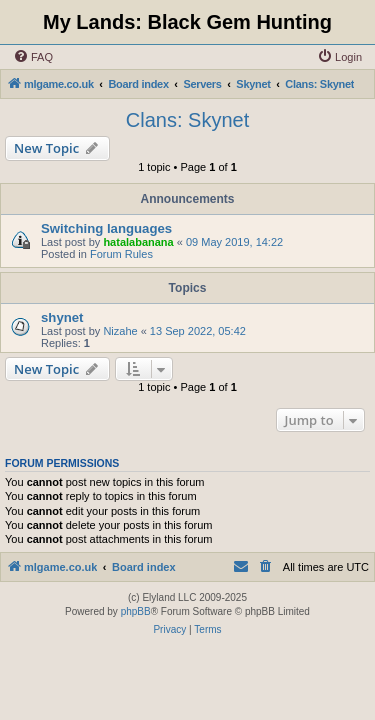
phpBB (136, 611)
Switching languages (106, 228)
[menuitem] (33, 57)
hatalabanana (138, 242)
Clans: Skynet (187, 120)
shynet (62, 317)
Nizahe (120, 331)
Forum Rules (121, 254)
